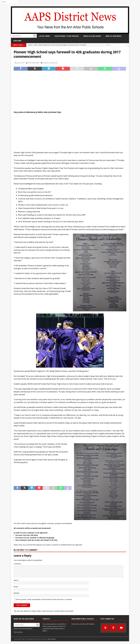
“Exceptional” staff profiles (67, 36)
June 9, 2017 (21, 63)
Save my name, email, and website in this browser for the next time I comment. (44, 599)
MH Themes (52, 639)
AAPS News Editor (34, 63)
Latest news (44, 36)
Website (17, 593)
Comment (17, 564)
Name (16, 580)
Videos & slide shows (92, 36)
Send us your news (113, 36)
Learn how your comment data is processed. (58, 611)
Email (16, 587)
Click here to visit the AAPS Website (83, 624)
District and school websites (23, 629)
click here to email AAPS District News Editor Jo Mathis (54, 629)
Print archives (18, 632)
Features (46, 63)
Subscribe (17, 41)
